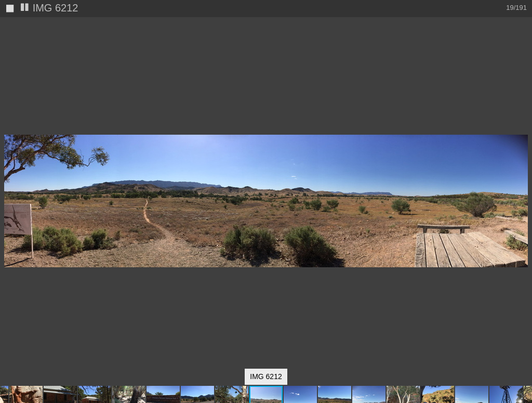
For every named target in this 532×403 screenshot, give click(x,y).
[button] (523, 44)
